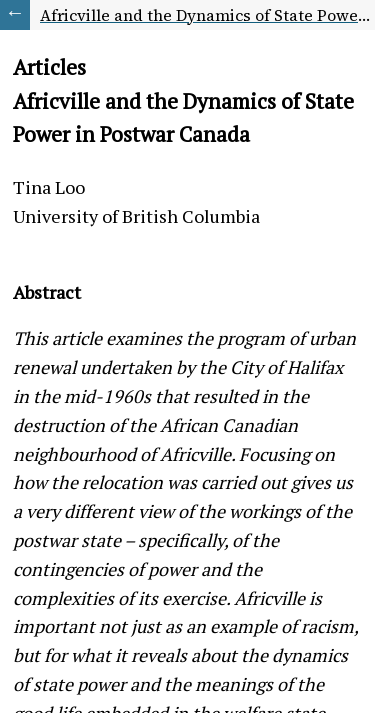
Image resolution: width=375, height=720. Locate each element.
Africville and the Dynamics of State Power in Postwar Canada (207, 15)
